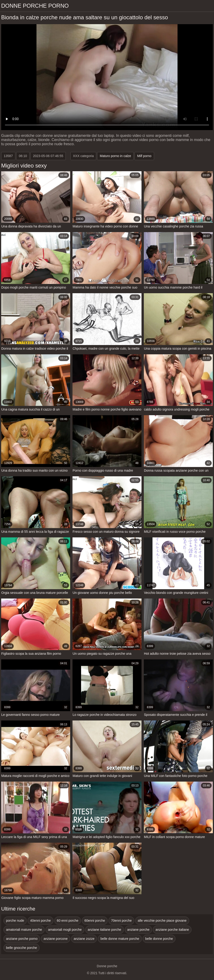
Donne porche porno (35, 6)
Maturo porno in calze (115, 156)
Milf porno (144, 156)
